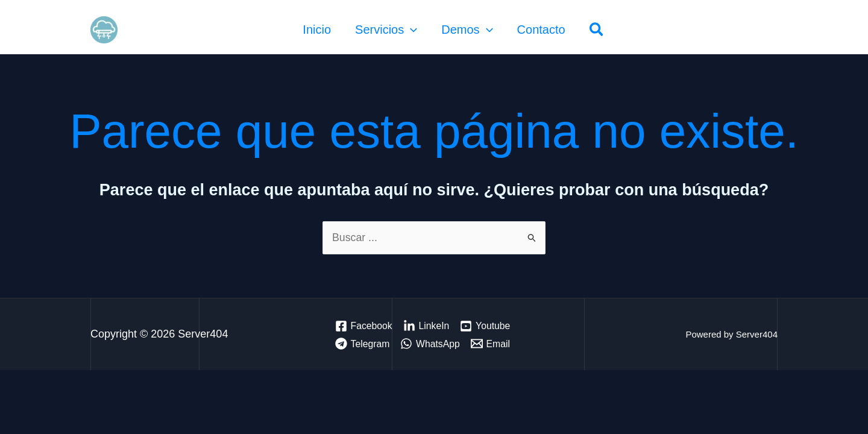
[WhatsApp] (431, 344)
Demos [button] (467, 30)
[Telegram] (363, 344)
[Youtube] (487, 326)
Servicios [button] (386, 30)
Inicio (317, 30)
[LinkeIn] (427, 326)
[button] (410, 30)
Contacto (541, 30)
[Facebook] (364, 326)
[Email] (492, 344)
